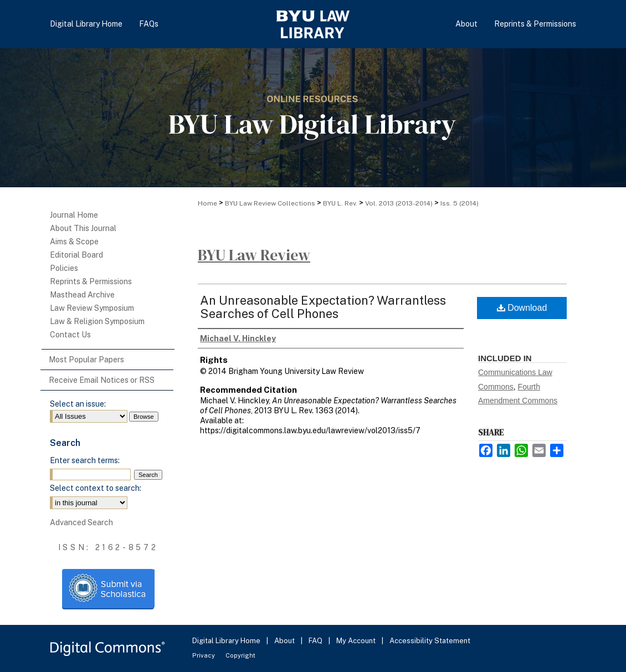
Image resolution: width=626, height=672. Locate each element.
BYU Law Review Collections (270, 203)
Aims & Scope (74, 242)
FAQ (316, 641)
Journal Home (74, 215)
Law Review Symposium (92, 308)
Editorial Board (76, 255)
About (285, 641)
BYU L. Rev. (340, 203)
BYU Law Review (254, 255)
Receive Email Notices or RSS (102, 380)
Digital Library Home (227, 641)
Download (522, 308)
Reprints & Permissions (91, 281)
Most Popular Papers (86, 360)
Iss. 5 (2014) (460, 203)
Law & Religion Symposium (97, 321)
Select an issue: (78, 404)
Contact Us (70, 335)
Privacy (204, 655)
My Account (357, 641)
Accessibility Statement (430, 641)
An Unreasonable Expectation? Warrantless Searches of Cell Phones (323, 307)
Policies (64, 268)
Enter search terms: (85, 460)
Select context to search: (96, 488)
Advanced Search (81, 522)
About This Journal (83, 228)
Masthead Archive (82, 295)
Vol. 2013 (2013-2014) (399, 203)
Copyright (240, 655)
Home (207, 203)
